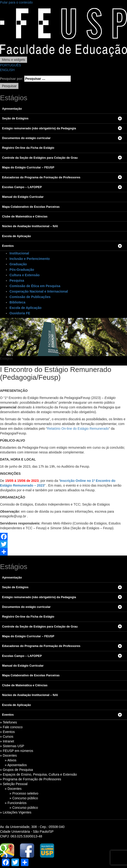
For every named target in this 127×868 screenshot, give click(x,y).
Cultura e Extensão (25, 275)
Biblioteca (17, 302)
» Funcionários (16, 803)
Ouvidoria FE (20, 313)
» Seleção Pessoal (14, 784)
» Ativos (11, 760)
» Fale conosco (11, 727)
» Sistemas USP (12, 746)
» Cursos (7, 737)
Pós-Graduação (22, 270)
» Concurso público (24, 798)
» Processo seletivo (24, 793)
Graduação (18, 264)
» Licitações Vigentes (16, 812)
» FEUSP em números (17, 751)
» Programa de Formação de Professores (31, 779)
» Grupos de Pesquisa (16, 770)
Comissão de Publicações (30, 297)
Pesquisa (17, 280)
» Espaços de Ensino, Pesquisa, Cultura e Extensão (38, 774)
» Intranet (7, 741)
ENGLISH (7, 70)
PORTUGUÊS (10, 65)
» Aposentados (16, 765)
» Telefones (8, 722)
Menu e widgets (14, 60)
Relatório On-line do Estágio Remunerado (78, 429)
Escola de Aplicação (26, 308)
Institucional (19, 253)
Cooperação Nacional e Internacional (39, 291)
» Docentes (8, 755)
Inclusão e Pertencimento (30, 259)
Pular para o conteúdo (16, 2)
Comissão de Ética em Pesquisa (35, 286)
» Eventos (7, 732)
